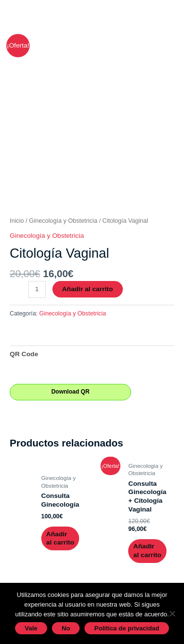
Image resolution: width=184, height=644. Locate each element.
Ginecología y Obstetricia (63, 221)
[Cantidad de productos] (37, 289)
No (66, 628)
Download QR (71, 392)
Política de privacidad (127, 628)
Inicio (17, 221)
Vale (31, 628)
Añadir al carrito (88, 289)
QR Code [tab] (24, 354)
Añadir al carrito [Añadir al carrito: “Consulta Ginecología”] (60, 538)
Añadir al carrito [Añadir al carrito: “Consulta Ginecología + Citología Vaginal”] (148, 551)
